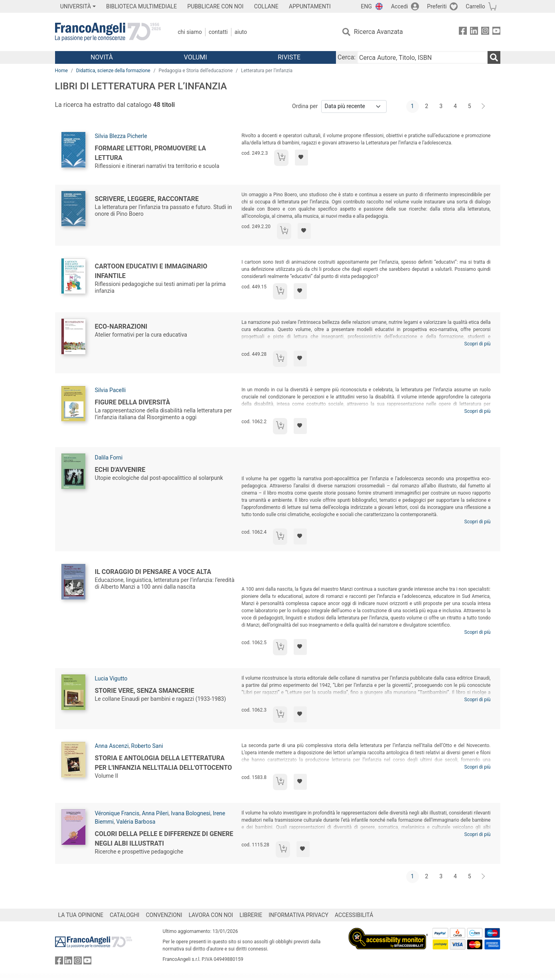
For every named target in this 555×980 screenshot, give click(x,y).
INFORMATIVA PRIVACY (298, 915)
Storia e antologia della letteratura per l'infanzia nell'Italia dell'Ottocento (164, 763)
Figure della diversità (133, 402)
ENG (366, 6)
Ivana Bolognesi (191, 813)
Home (61, 71)
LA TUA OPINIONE (81, 915)
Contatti (218, 32)
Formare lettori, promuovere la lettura (151, 153)
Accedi (400, 6)
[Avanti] (484, 106)
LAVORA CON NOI (211, 915)
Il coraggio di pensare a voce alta (153, 572)
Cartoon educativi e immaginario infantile (151, 271)
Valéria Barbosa (136, 822)
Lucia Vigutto (111, 678)
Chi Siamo (190, 32)
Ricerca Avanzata (378, 32)
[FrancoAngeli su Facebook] (463, 32)
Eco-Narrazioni (121, 326)
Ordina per (305, 106)
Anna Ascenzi (112, 746)
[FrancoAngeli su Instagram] (485, 32)
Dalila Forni (109, 457)
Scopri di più (478, 344)
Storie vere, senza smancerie (145, 691)
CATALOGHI (124, 915)
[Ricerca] (494, 57)
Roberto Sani (147, 746)
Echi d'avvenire (120, 470)
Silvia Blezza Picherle (121, 136)
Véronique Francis (117, 813)
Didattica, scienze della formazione (113, 71)
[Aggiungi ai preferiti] (301, 158)
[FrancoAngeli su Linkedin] (474, 32)
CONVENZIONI (164, 915)
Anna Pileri (155, 813)
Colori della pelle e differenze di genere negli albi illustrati (164, 839)
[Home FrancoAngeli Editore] (108, 32)
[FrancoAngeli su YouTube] (496, 32)
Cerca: (347, 57)
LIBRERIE (251, 915)
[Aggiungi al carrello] (281, 158)
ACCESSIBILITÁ (354, 915)
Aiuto (241, 32)
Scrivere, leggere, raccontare (147, 199)
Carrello (475, 6)
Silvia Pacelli (111, 390)
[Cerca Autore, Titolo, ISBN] (422, 57)
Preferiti (437, 6)
